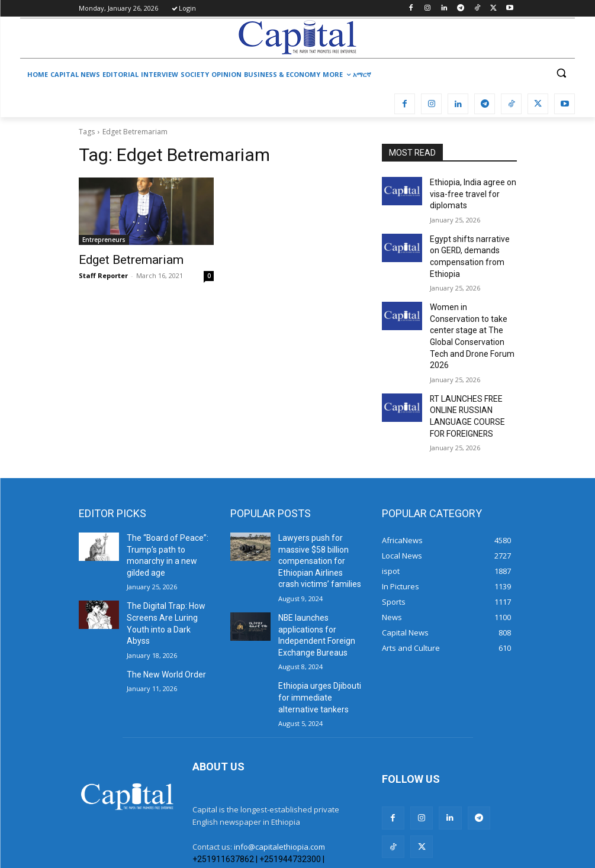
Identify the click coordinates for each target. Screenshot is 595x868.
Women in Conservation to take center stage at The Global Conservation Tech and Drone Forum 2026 (470, 315)
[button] (561, 73)
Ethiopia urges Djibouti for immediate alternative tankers (320, 633)
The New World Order (161, 603)
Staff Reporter (103, 274)
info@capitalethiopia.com (279, 779)
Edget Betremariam (122, 259)
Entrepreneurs (104, 240)
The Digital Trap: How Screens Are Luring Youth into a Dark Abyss (168, 561)
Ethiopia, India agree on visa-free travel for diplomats (468, 192)
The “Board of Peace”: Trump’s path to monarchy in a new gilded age (169, 509)
